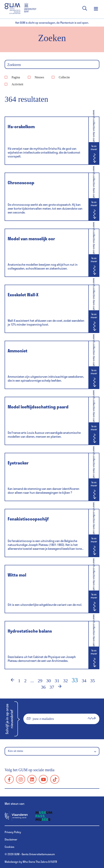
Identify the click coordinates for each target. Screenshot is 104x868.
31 (57, 681)
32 (66, 681)
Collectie (64, 77)
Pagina (16, 77)
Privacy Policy (13, 832)
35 (93, 681)
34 (84, 681)
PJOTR (54, 862)
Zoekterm (14, 65)
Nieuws (39, 77)
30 (49, 681)
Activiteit (17, 84)
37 (52, 687)
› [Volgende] (62, 687)
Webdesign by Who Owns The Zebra (26, 862)
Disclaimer (11, 839)
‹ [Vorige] (10, 681)
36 (43, 687)
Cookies (9, 847)
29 (40, 681)
